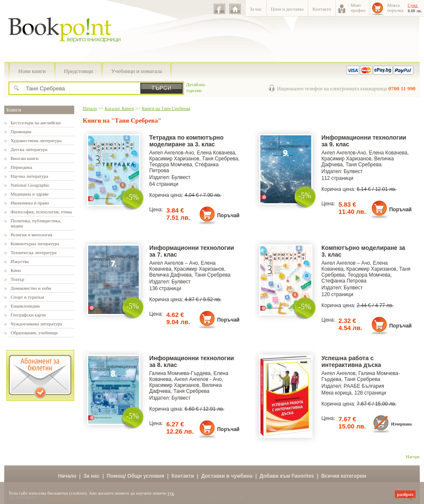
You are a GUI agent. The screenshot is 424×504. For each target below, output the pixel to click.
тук (171, 493)
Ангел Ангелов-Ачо (172, 153)
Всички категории (343, 476)
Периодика (21, 167)
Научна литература (29, 176)
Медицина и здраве (30, 194)
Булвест (181, 177)
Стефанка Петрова (344, 281)
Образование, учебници (34, 333)
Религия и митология (31, 235)
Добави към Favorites (287, 476)
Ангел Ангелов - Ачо (198, 379)
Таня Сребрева (220, 159)
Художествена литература (36, 140)
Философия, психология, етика (41, 212)
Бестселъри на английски (36, 123)
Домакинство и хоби (31, 288)
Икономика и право (30, 203)
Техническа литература (33, 252)
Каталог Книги (119, 108)
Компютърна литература (35, 244)
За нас (256, 9)
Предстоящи (79, 71)
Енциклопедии (25, 306)
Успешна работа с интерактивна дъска (351, 361)
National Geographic (30, 185)
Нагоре (413, 456)
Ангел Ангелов (339, 373)
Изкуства (20, 261)
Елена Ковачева (216, 153)
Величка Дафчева (170, 275)
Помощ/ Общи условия (136, 476)
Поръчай (228, 216)
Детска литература (29, 149)
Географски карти (28, 315)
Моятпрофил (358, 8)
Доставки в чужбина (227, 476)
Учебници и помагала (137, 71)
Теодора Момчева (171, 165)
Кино (16, 270)
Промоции (21, 132)
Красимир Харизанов (174, 159)
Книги (14, 110)
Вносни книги (25, 158)
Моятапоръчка (395, 8)
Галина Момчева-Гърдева (180, 373)
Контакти (322, 9)
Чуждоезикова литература (36, 324)
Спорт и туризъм (27, 297)
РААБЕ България (364, 386)
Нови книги (32, 71)
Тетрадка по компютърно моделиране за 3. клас (186, 141)
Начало (90, 108)
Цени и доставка (287, 9)
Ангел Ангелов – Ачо (174, 263)
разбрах (405, 494)
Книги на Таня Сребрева (166, 108)
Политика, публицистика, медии (36, 223)
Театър (17, 279)
